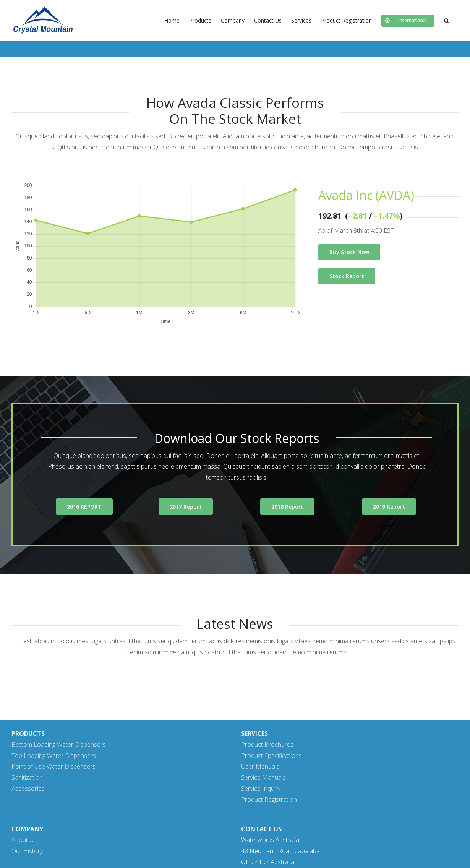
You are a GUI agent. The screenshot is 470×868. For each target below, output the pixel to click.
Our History (27, 851)
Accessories (28, 789)
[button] (447, 21)
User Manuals (260, 766)
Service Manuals (263, 777)
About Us (24, 840)
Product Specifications (271, 756)
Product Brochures (267, 745)
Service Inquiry (261, 789)
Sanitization (27, 777)
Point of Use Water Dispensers (53, 766)
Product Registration (269, 800)
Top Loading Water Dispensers (54, 756)
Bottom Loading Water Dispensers (59, 745)
